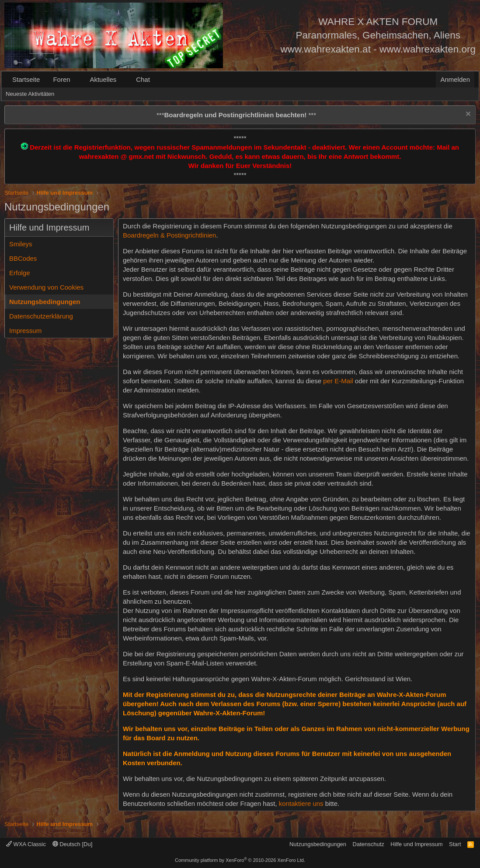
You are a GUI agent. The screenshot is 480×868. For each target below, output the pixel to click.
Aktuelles (103, 79)
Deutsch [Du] (73, 844)
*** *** (236, 115)
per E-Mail (338, 381)
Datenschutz (369, 844)
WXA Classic (26, 844)
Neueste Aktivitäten (30, 94)
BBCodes (23, 258)
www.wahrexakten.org (428, 49)
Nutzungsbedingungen (45, 302)
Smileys (21, 244)
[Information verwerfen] (467, 115)
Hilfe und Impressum (416, 844)
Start (455, 844)
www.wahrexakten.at (326, 49)
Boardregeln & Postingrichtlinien (169, 235)
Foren (61, 79)
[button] (77, 79)
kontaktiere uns (301, 803)
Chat (143, 79)
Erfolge (20, 273)
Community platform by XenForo (240, 860)
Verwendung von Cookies (46, 287)
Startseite (26, 79)
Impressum (25, 331)
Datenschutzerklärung (41, 316)
